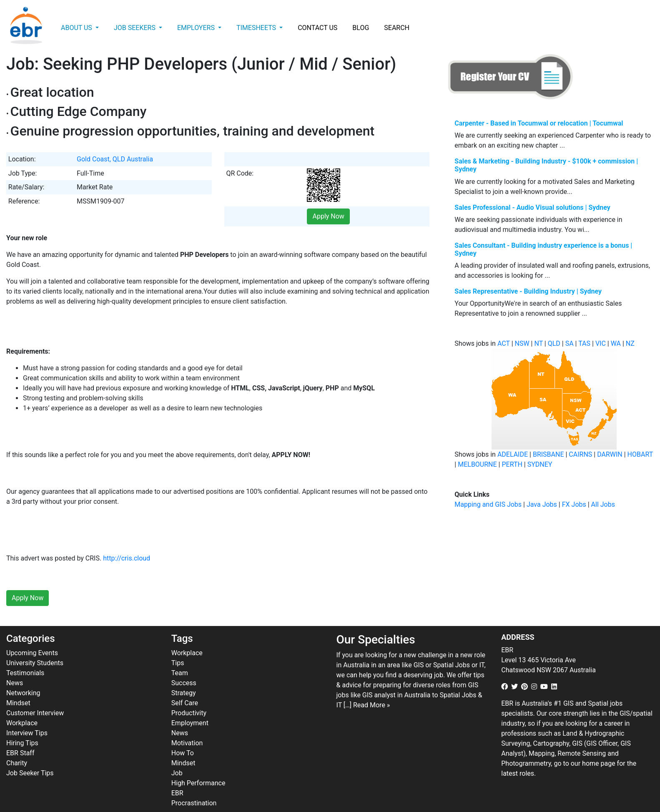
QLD (554, 343)
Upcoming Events (32, 635)
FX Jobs (574, 504)
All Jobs (603, 504)
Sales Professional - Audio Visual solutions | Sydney (532, 207)
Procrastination (194, 785)
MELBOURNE (477, 464)
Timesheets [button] (257, 28)
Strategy (184, 675)
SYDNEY (540, 464)
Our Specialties (376, 622)
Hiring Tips (22, 725)
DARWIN (610, 454)
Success (184, 665)
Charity (17, 745)
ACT (504, 343)
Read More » (371, 687)
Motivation (187, 725)
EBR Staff (20, 735)
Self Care (185, 685)
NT (538, 343)
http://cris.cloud (127, 540)
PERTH (512, 464)
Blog (361, 28)
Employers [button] (197, 28)
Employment (190, 705)
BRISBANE (548, 454)
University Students (35, 645)
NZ (630, 343)
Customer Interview (35, 695)
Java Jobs (542, 504)
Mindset (18, 685)
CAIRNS (580, 454)
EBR (177, 775)
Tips (178, 645)
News (15, 665)
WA (616, 343)
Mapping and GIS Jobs (488, 504)
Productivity (189, 695)
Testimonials (25, 655)
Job (177, 755)
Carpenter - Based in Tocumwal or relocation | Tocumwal (539, 123)
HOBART (640, 454)
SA (570, 343)
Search (397, 28)
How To (183, 735)
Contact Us (317, 28)
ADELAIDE (513, 454)
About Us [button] (77, 28)
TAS (584, 343)
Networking (23, 675)
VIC (601, 343)
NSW (522, 343)
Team (180, 655)
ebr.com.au (223, 804)
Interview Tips (27, 715)
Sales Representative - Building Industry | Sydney (528, 291)
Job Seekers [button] (136, 28)
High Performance (198, 765)
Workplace (22, 705)
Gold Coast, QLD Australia (115, 159)
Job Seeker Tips (30, 755)
